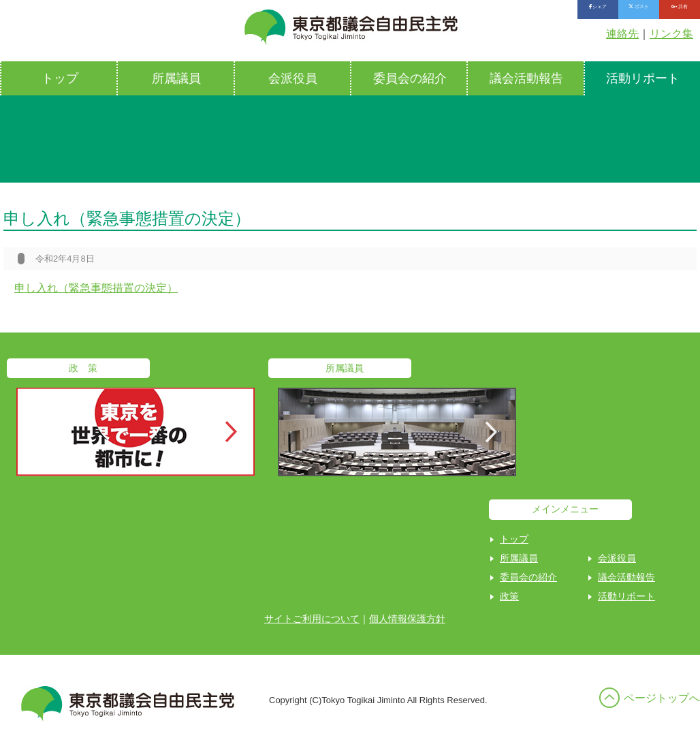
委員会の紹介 (410, 78)
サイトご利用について (312, 619)
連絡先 (622, 34)
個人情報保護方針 (407, 619)
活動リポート (626, 596)
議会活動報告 (526, 78)
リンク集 (671, 34)
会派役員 (293, 78)
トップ (60, 78)
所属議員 (176, 78)
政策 (509, 596)
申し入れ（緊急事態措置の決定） (96, 288)
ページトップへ (662, 698)
